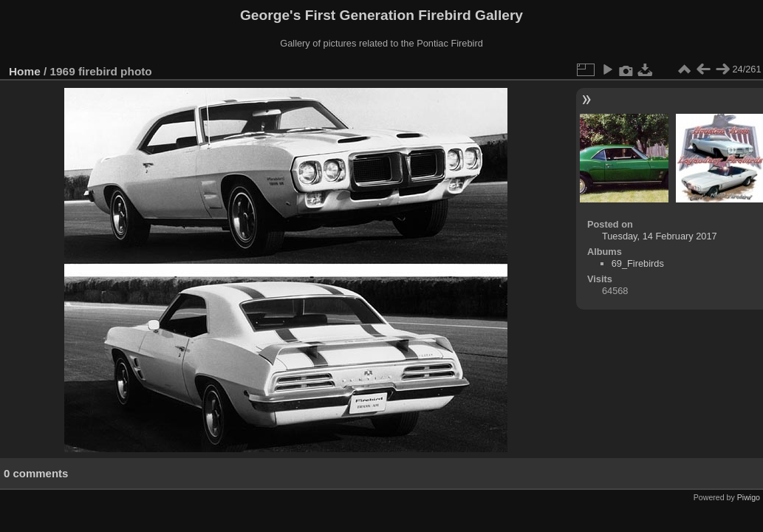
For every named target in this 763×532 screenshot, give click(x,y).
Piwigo (749, 497)
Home (25, 71)
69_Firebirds (638, 263)
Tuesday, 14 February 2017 (660, 236)
